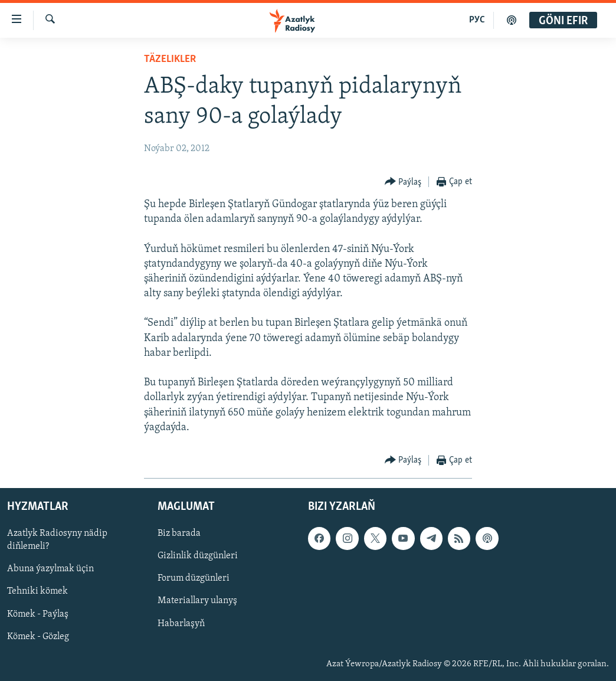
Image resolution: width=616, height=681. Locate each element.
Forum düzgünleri (194, 578)
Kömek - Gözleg (38, 637)
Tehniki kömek (37, 592)
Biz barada (179, 533)
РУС (477, 20)
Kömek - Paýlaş (38, 614)
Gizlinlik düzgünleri (198, 556)
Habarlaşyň (181, 624)
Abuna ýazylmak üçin (50, 569)
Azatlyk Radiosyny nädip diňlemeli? (57, 540)
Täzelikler (170, 59)
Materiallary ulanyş (197, 601)
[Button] (403, 182)
